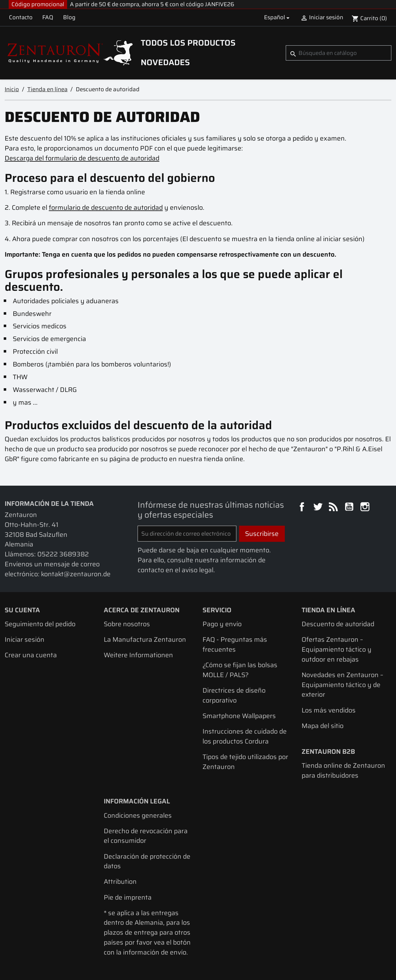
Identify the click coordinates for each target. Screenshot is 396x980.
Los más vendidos (329, 710)
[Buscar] (339, 53)
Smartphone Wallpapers (239, 716)
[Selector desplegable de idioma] (278, 18)
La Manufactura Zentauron (145, 639)
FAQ (48, 17)
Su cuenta (22, 610)
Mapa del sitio (323, 726)
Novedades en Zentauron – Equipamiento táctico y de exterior (342, 685)
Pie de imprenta (128, 897)
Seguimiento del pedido (40, 624)
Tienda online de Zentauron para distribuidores (343, 770)
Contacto (21, 17)
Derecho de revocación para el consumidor (146, 836)
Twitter (319, 508)
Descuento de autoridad (338, 624)
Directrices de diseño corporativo (234, 695)
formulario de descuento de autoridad (106, 207)
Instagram (366, 508)
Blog (69, 17)
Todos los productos (188, 43)
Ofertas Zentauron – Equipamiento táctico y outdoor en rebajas (337, 649)
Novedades (165, 62)
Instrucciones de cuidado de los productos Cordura (245, 736)
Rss (334, 508)
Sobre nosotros (127, 624)
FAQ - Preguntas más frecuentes (235, 644)
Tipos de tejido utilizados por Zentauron (245, 762)
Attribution (120, 881)
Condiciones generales (138, 815)
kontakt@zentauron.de (76, 574)
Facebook (303, 508)
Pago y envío (222, 624)
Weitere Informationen (138, 655)
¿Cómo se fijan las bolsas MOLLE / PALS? (240, 670)
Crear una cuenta (31, 655)
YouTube (350, 508)
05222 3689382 (63, 554)
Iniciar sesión (25, 639)
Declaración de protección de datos (147, 861)
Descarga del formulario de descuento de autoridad (82, 158)
